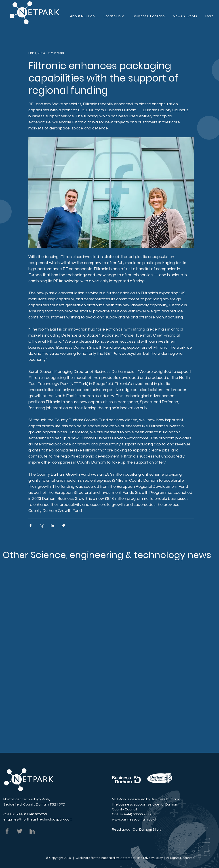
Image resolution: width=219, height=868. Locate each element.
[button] (148, 14)
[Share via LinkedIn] (52, 526)
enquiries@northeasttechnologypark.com (38, 819)
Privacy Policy (153, 858)
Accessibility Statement (118, 858)
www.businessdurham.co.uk (135, 819)
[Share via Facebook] (31, 526)
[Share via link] (63, 526)
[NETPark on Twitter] (20, 831)
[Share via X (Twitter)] (41, 526)
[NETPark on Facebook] (7, 831)
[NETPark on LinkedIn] (32, 831)
